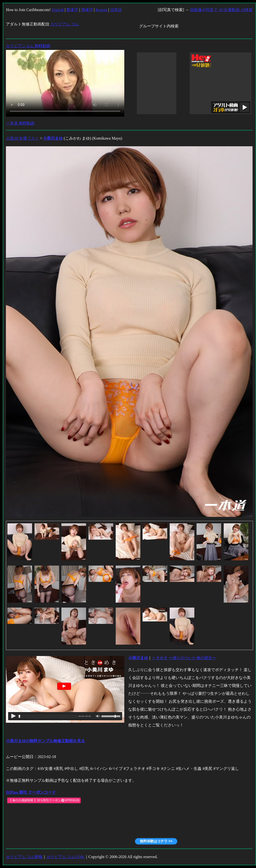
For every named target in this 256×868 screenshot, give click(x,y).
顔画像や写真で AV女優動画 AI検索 (221, 10)
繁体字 (72, 10)
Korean (101, 10)
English (58, 10)
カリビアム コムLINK (65, 857)
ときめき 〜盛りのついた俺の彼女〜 (184, 658)
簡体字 (87, 10)
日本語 (116, 10)
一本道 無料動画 (20, 123)
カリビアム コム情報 (24, 857)
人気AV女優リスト (22, 138)
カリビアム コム (65, 24)
